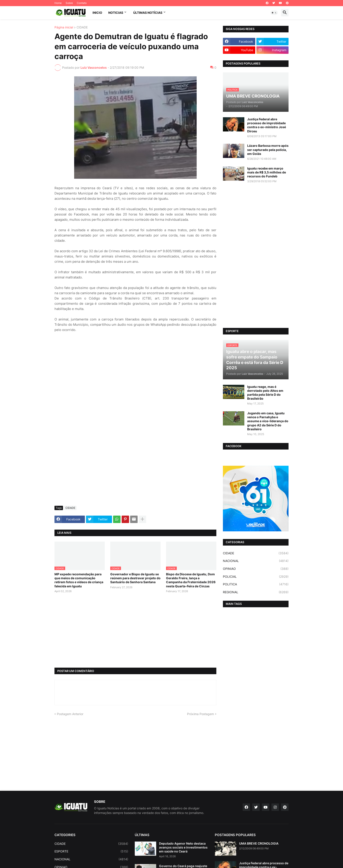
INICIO (97, 13)
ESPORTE (91, 851)
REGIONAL (256, 592)
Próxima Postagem (200, 714)
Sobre (69, 3)
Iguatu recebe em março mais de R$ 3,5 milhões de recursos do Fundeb (267, 172)
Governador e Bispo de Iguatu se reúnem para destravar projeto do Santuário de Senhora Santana (135, 578)
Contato (82, 3)
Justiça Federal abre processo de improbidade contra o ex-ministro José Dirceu (267, 125)
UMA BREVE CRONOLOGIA (259, 843)
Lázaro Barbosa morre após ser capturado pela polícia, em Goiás (268, 150)
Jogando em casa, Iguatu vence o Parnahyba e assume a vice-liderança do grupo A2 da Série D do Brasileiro (268, 421)
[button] (274, 13)
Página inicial (64, 27)
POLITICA (256, 584)
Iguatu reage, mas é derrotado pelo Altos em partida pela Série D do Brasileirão (265, 393)
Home (58, 3)
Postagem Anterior (70, 714)
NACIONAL (256, 561)
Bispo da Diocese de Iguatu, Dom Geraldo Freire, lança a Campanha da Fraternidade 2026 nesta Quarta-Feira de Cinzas (191, 580)
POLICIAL (256, 577)
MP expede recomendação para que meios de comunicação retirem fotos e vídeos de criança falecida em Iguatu (79, 580)
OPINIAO (256, 569)
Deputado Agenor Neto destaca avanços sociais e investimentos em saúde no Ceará (183, 847)
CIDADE (82, 27)
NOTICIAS (116, 13)
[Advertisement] (135, 470)
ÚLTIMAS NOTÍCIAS (148, 13)
